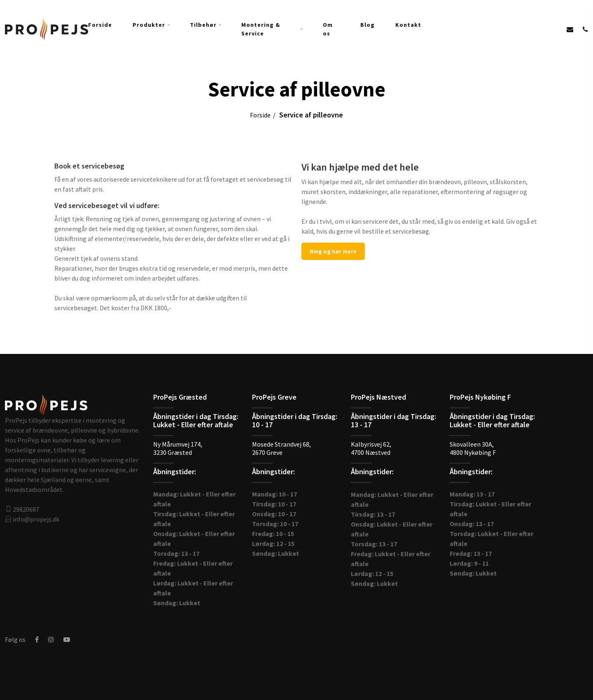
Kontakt (408, 25)
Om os (328, 29)
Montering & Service (261, 29)
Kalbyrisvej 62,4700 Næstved (371, 448)
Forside (100, 25)
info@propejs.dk (36, 519)
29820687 (26, 509)
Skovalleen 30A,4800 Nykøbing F (473, 448)
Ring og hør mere (333, 251)
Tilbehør (203, 25)
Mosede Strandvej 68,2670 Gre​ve (281, 448)
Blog (368, 25)
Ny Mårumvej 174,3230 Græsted (178, 448)
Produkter (149, 25)
